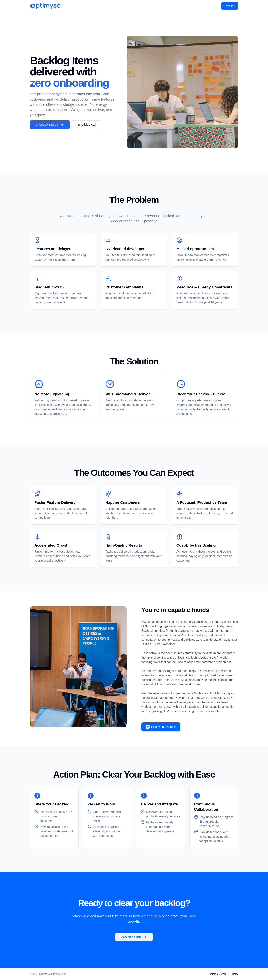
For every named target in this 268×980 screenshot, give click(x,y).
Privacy (235, 974)
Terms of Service (218, 974)
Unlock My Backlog (50, 125)
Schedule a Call (87, 125)
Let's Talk (230, 6)
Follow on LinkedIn (161, 727)
